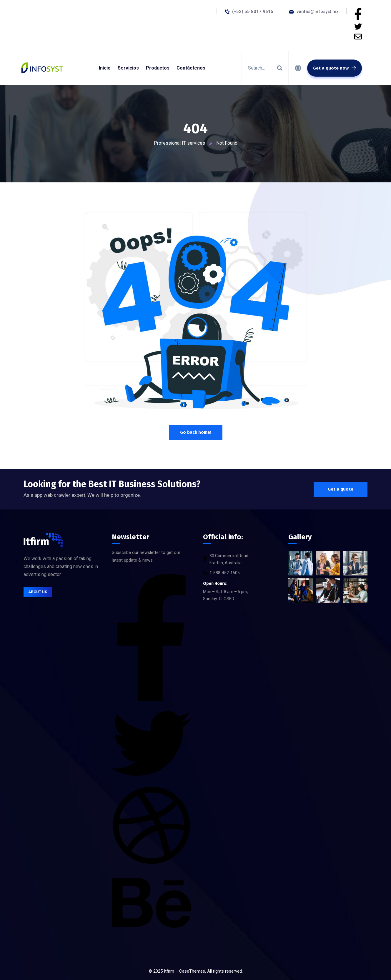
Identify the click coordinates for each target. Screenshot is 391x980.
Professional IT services (179, 143)
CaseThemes (192, 971)
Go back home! (196, 432)
